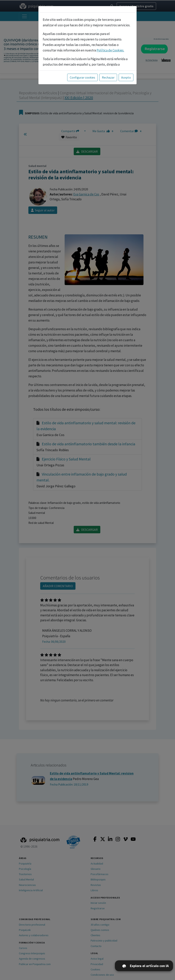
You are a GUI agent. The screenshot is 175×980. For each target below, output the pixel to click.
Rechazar (108, 77)
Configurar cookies (82, 77)
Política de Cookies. (110, 50)
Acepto (126, 77)
